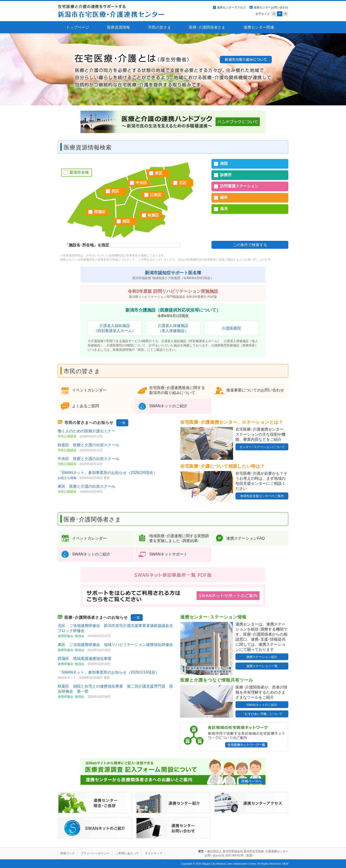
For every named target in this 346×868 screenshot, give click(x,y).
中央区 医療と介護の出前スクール (88, 459)
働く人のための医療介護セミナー (86, 431)
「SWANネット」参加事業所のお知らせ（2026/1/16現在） (108, 672)
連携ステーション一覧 (262, 666)
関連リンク (68, 853)
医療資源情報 (118, 27)
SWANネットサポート (168, 554)
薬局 (224, 209)
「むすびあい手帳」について (262, 714)
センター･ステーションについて (262, 447)
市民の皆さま (160, 27)
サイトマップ (154, 853)
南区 (126, 221)
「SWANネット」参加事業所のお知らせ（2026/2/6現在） (107, 473)
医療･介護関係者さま (207, 27)
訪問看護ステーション (239, 186)
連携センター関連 (259, 27)
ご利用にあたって (127, 853)
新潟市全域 (79, 172)
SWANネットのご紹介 (168, 406)
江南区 (156, 195)
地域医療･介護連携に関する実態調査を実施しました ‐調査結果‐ (179, 538)
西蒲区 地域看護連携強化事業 (85, 659)
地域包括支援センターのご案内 (262, 496)
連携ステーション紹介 (262, 657)
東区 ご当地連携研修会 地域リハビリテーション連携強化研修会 (115, 645)
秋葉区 (153, 215)
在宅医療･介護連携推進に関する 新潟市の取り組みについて (177, 390)
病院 (224, 163)
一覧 (122, 423)
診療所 (226, 175)
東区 (159, 173)
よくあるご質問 (86, 406)
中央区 (141, 183)
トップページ (78, 27)
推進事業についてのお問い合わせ (255, 390)
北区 (183, 183)
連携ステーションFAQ (246, 538)
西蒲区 (100, 212)
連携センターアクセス (231, 7)
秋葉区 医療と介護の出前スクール (88, 445)
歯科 (224, 197)
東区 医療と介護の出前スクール (86, 486)
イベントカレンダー (89, 390)
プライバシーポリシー (95, 853)
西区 (115, 191)
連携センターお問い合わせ (271, 7)
